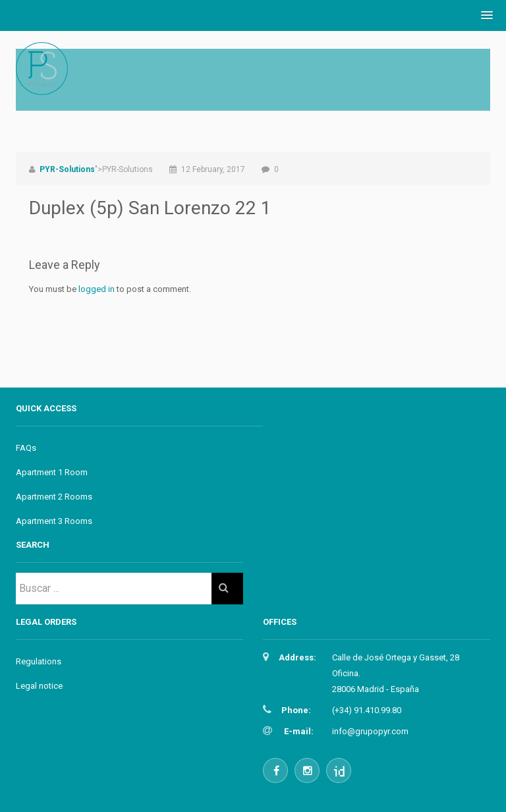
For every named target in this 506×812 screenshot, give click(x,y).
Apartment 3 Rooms (54, 521)
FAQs (26, 448)
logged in (97, 289)
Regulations (39, 661)
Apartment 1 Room (52, 472)
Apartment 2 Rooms (54, 497)
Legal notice (39, 686)
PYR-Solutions (67, 169)
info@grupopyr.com (370, 731)
